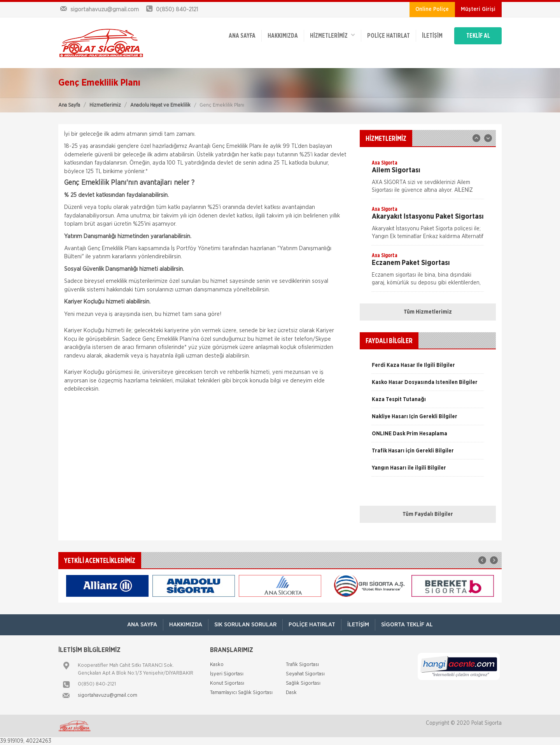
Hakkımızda (283, 36)
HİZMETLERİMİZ (332, 35)
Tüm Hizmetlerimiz (428, 312)
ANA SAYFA (242, 36)
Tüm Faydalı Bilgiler (428, 514)
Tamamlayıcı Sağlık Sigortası (241, 693)
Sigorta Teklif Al (407, 625)
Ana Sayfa (69, 105)
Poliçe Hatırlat (388, 36)
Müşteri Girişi (478, 9)
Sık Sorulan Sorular (245, 625)
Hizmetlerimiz (105, 105)
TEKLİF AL (478, 36)
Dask (291, 693)
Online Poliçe (432, 9)
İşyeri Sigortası (227, 674)
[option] (428, 179)
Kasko (217, 665)
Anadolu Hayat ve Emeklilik (160, 105)
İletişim (432, 36)
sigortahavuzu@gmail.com (108, 695)
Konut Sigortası (227, 683)
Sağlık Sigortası (303, 683)
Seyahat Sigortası (305, 674)
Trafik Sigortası (302, 665)
